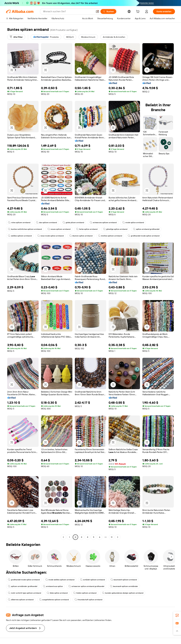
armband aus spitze (53, 586)
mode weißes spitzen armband (60, 580)
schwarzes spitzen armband (103, 223)
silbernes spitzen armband (21, 600)
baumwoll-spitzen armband (124, 580)
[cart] (138, 12)
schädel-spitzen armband (92, 580)
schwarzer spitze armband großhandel (86, 586)
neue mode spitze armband (51, 236)
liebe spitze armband (57, 593)
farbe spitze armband (87, 229)
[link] (177, 615)
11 (112, 537)
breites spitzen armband (110, 236)
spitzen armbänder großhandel (23, 586)
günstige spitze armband (115, 229)
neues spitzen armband (59, 229)
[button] (97, 11)
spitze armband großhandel (146, 229)
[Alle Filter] (16, 37)
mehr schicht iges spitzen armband (25, 593)
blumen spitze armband (81, 236)
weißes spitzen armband (20, 236)
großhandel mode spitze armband (144, 236)
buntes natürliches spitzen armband (25, 229)
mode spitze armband (133, 223)
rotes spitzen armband (19, 223)
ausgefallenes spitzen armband (54, 600)
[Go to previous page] (63, 537)
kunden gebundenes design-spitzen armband (123, 593)
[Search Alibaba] (68, 11)
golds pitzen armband (73, 223)
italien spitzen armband (85, 593)
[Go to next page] (118, 537)
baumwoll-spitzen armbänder (124, 586)
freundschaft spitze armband (88, 600)
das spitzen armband (46, 223)
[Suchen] (108, 11)
